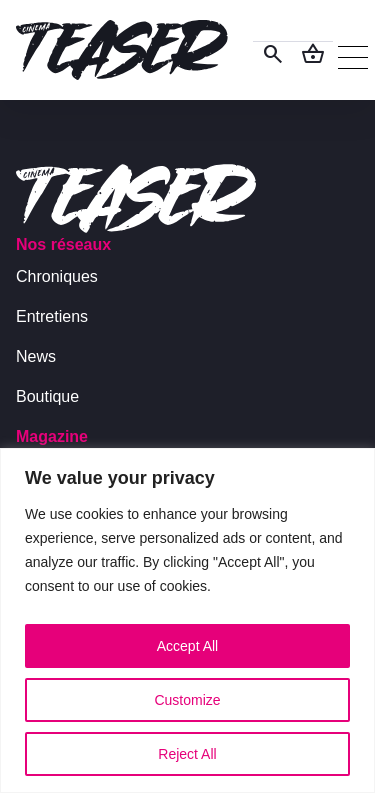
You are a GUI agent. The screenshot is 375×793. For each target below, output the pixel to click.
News (36, 356)
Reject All (187, 754)
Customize (187, 700)
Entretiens (52, 316)
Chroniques (57, 276)
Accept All (187, 646)
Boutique (47, 396)
